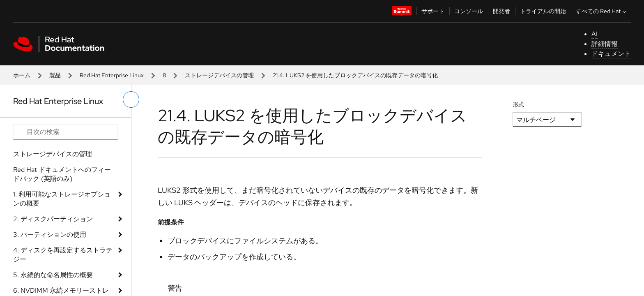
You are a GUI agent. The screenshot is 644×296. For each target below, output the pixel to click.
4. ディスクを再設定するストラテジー (63, 255)
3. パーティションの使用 (50, 235)
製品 (55, 75)
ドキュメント (611, 54)
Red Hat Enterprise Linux (112, 75)
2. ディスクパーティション (53, 219)
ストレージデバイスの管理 (219, 75)
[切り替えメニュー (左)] (131, 99)
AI (595, 34)
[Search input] (66, 132)
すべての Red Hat (602, 11)
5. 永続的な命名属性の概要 (53, 275)
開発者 (501, 11)
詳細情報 (605, 44)
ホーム (22, 75)
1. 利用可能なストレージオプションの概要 (62, 199)
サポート (433, 11)
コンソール (469, 11)
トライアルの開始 (543, 11)
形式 (518, 104)
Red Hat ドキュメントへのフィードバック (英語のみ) (62, 174)
